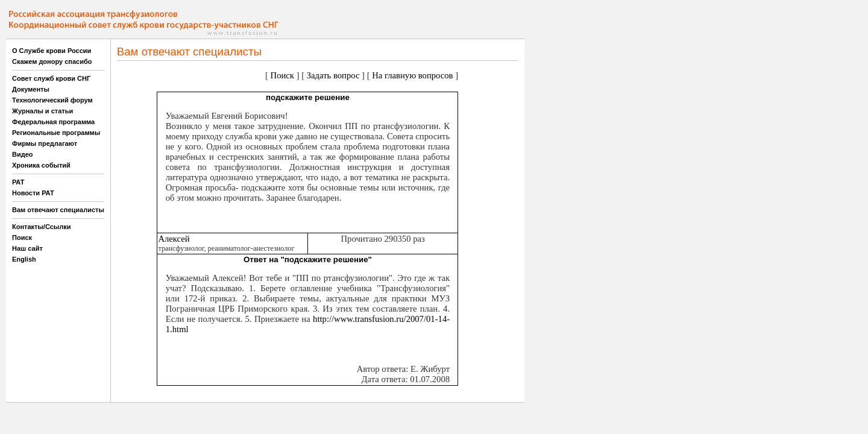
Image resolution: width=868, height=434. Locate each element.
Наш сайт (27, 248)
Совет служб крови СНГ (51, 78)
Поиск (22, 237)
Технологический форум (52, 100)
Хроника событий (41, 165)
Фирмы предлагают (45, 143)
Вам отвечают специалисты (58, 210)
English (24, 259)
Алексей (174, 239)
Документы (31, 89)
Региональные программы (56, 133)
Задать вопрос (333, 75)
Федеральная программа (53, 122)
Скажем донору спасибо (52, 61)
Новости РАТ (33, 193)
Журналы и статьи (42, 111)
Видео (23, 154)
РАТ (18, 182)
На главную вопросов (412, 75)
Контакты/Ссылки (42, 227)
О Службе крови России (52, 51)
